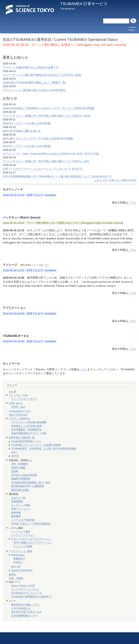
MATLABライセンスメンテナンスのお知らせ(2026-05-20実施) (38, 138)
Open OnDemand (18, 415)
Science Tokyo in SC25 (23, 586)
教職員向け (19, 559)
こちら (132, 202)
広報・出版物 (16, 578)
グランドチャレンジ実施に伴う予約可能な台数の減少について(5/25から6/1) (46, 161)
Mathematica (18, 555)
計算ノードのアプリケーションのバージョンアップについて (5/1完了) (42, 169)
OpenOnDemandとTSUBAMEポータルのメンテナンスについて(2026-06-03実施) (49, 108)
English (131, 30)
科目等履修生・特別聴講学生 (27, 430)
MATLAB (16, 567)
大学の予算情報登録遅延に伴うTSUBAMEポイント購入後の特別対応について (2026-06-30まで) (57, 176)
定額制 (15, 471)
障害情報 (16, 513)
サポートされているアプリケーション (31, 539)
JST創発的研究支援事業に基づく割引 (31, 483)
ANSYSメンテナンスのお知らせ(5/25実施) (27, 123)
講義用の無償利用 (21, 479)
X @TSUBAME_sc (21, 608)
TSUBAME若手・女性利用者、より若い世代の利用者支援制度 (44, 449)
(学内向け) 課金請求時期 (24, 475)
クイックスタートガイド (24, 399)
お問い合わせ (16, 403)
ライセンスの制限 (23, 546)
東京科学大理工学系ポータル (27, 612)
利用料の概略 (18, 468)
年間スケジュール (21, 509)
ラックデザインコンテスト (25, 589)
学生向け (18, 562)
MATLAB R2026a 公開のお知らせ (22, 131)
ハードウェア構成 (21, 532)
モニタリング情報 (21, 505)
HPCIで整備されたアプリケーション (33, 543)
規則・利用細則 (19, 464)
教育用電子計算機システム (25, 605)
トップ (12, 392)
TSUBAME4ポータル (20, 411)
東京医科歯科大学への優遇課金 (28, 486)
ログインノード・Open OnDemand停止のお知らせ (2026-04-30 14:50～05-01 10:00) (51, 154)
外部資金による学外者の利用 (27, 426)
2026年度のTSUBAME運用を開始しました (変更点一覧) (34, 83)
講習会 (12, 575)
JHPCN (15, 456)
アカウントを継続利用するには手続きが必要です (31, 67)
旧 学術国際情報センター (25, 616)
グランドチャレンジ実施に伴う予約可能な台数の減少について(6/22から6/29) (47, 116)
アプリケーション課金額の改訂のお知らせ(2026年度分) (34, 90)
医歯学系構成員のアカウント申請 (29, 433)
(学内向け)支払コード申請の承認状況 (31, 524)
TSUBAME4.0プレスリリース (27, 593)
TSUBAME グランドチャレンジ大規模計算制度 (36, 445)
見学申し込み (18, 407)
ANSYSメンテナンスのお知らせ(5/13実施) (27, 146)
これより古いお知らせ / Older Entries (115, 180)
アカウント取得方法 (19, 419)
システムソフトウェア (23, 535)
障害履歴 (16, 516)
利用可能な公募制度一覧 (22, 438)
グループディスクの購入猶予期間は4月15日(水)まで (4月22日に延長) (42, 75)
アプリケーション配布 (21, 551)
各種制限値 (17, 501)
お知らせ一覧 (18, 498)
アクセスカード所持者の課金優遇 (29, 422)
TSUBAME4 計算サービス (84, 4)
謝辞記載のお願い (21, 490)
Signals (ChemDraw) (22, 570)
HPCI (14, 452)
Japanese (132, 27)
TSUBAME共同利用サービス (26, 441)
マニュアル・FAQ (18, 395)
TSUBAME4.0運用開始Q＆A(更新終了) (31, 597)
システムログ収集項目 (23, 520)
